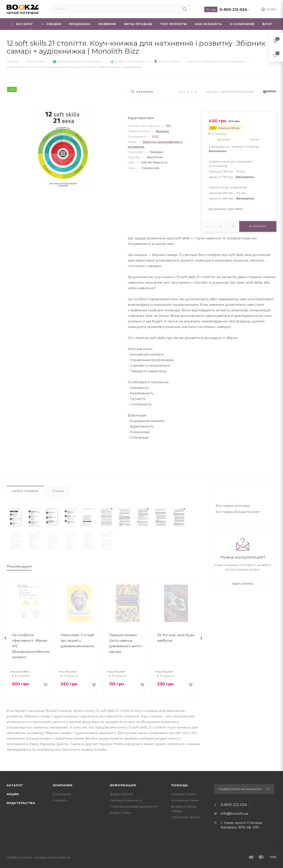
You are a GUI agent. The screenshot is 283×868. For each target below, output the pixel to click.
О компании (62, 788)
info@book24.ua (234, 807)
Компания (63, 779)
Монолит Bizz (20, 666)
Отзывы (58, 491)
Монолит (162, 131)
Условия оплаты (184, 788)
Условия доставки (185, 794)
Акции (13, 788)
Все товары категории (233, 506)
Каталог (15, 779)
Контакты (60, 794)
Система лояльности (126, 794)
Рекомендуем (19, 560)
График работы (121, 788)
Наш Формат (68, 666)
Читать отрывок (25, 491)
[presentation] (6, 632)
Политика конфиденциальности (134, 800)
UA (214, 9)
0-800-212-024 (233, 10)
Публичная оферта (186, 811)
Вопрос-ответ (121, 806)
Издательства (21, 797)
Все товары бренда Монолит (238, 512)
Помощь (180, 779)
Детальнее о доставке (226, 209)
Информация (123, 779)
